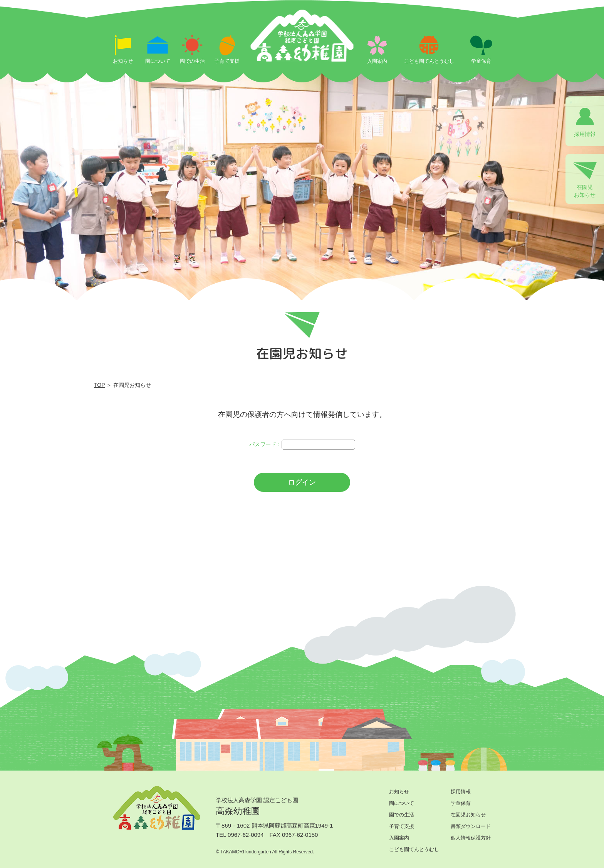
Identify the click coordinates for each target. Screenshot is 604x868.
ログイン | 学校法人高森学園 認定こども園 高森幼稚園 (302, 55)
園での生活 (402, 815)
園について (402, 803)
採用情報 (461, 792)
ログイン (302, 482)
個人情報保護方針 (471, 838)
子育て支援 (402, 826)
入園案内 (399, 838)
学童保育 (461, 803)
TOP (99, 385)
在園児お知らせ (468, 815)
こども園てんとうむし (414, 849)
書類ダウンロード (471, 826)
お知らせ (399, 792)
